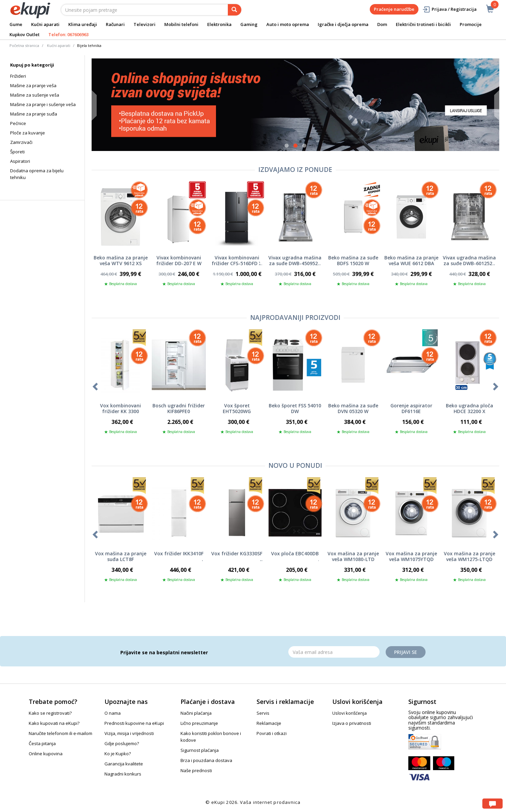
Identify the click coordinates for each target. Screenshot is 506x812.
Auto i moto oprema (288, 24)
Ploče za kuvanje (28, 133)
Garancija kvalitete (124, 764)
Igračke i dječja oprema (343, 24)
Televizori (144, 24)
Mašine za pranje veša (33, 85)
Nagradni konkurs (123, 774)
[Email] (334, 652)
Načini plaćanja (196, 713)
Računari (115, 24)
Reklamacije (269, 723)
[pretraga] (235, 10)
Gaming (249, 24)
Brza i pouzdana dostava (206, 760)
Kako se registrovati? (50, 713)
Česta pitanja (42, 743)
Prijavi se (406, 652)
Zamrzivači (21, 142)
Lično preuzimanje (199, 723)
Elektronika (219, 24)
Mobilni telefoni (181, 24)
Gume (16, 24)
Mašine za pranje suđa (34, 114)
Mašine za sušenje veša (35, 95)
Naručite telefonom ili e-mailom (61, 733)
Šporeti (17, 152)
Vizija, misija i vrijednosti (129, 733)
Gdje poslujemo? (122, 743)
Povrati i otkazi (272, 733)
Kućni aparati (45, 24)
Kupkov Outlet (25, 34)
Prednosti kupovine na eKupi (134, 723)
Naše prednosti (196, 770)
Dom (382, 24)
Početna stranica (24, 45)
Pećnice (18, 123)
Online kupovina (46, 754)
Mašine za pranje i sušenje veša (43, 104)
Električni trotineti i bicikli (423, 24)
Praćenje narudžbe (394, 9)
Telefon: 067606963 (68, 34)
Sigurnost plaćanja (200, 750)
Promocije (471, 24)
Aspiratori (20, 161)
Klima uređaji (83, 24)
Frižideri (18, 76)
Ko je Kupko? (118, 754)
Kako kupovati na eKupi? (54, 723)
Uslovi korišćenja (350, 713)
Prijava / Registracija (449, 9)
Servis (263, 713)
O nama (113, 713)
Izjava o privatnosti (352, 723)
